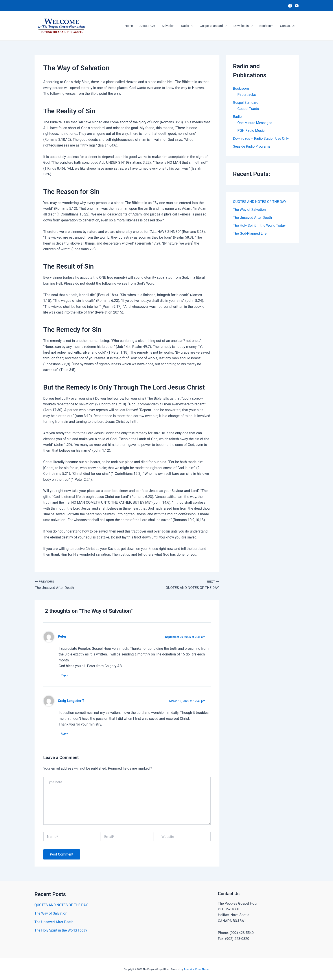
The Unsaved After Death (253, 218)
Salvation (171, 26)
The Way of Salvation (249, 210)
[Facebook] (290, 6)
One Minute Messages (255, 123)
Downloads (244, 26)
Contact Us (288, 26)
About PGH (150, 26)
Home (132, 26)
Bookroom (267, 26)
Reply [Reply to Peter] (64, 675)
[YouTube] (297, 6)
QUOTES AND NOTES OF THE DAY (260, 202)
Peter (62, 637)
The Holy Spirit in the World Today (259, 226)
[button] (193, 26)
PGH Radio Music (251, 131)
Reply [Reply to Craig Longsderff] (64, 734)
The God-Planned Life (250, 234)
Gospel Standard (215, 26)
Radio (189, 26)
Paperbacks (247, 95)
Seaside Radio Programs (252, 147)
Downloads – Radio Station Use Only (262, 139)
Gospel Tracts (248, 109)
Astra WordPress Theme (196, 969)
